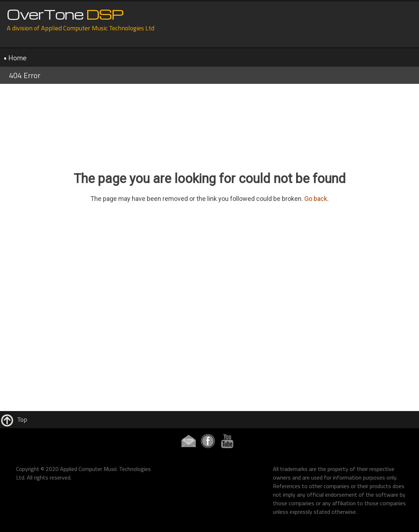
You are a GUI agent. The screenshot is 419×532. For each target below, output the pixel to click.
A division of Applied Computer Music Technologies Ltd (81, 28)
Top (14, 419)
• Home (15, 58)
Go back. (316, 199)
